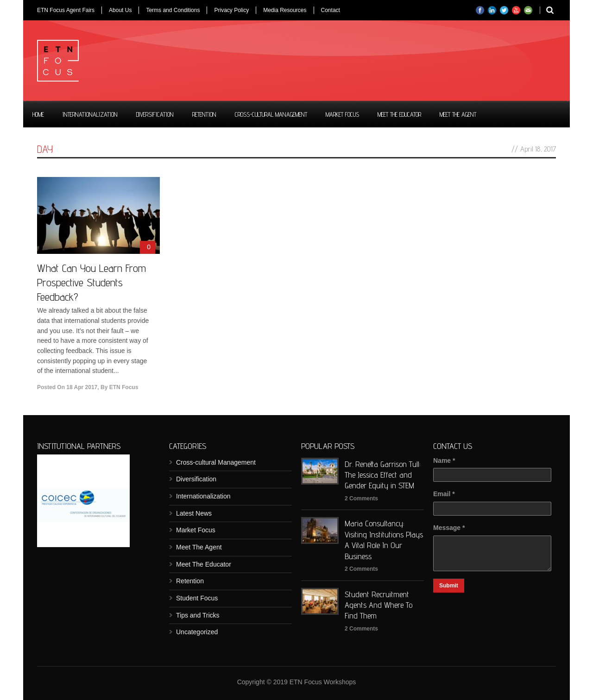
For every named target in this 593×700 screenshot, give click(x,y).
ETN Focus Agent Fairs (66, 10)
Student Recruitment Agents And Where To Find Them (379, 605)
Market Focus (342, 114)
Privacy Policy (231, 10)
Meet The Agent (458, 114)
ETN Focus (124, 387)
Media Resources (285, 10)
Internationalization (90, 114)
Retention (204, 114)
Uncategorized (197, 632)
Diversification (155, 114)
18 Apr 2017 (82, 387)
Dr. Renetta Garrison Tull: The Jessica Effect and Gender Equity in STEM (383, 475)
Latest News (194, 513)
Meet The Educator (399, 114)
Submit (449, 586)
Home (38, 114)
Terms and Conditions (173, 10)
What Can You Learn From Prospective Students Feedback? (91, 282)
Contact (331, 10)
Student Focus (197, 598)
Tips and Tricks (198, 615)
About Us (120, 10)
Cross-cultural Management (271, 114)
